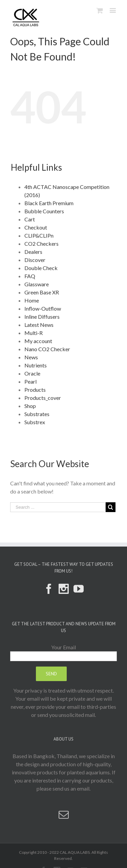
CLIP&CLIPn (39, 235)
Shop (30, 406)
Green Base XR (42, 292)
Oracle (32, 373)
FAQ (30, 276)
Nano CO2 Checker (47, 349)
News (31, 357)
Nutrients (36, 365)
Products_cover (43, 398)
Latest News (39, 325)
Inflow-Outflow (43, 308)
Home (32, 300)
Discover (35, 260)
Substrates (37, 414)
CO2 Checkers (41, 244)
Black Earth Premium (49, 203)
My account (38, 341)
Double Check (41, 268)
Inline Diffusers (42, 317)
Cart (30, 219)
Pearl (30, 381)
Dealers (33, 252)
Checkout (36, 227)
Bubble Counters (44, 211)
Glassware (37, 284)
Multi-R (34, 333)
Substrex (35, 422)
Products (35, 390)
